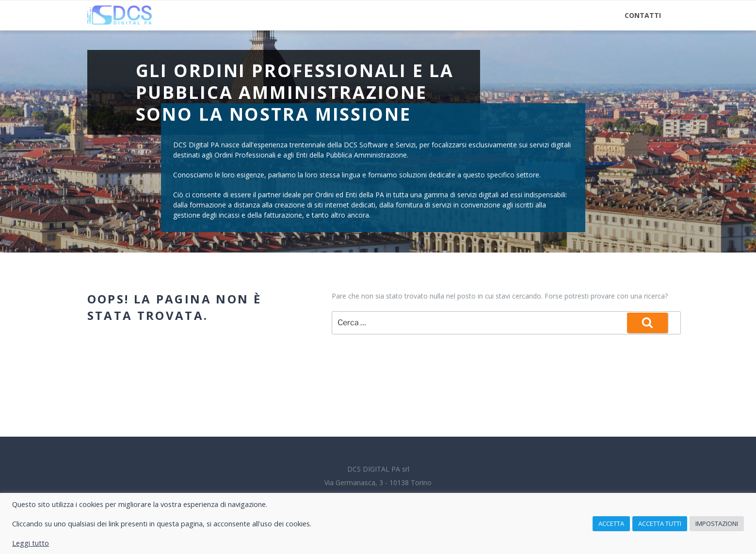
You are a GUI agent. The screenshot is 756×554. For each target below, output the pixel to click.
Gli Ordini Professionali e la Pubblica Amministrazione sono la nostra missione (295, 92)
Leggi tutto (31, 543)
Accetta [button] (611, 523)
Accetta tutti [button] (660, 523)
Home (106, 15)
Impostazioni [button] (717, 523)
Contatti (643, 15)
